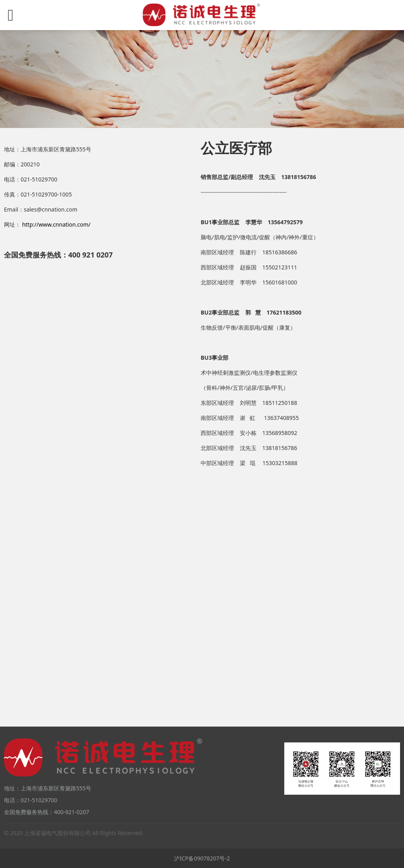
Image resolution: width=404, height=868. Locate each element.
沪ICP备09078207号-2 (202, 858)
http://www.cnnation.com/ (56, 224)
